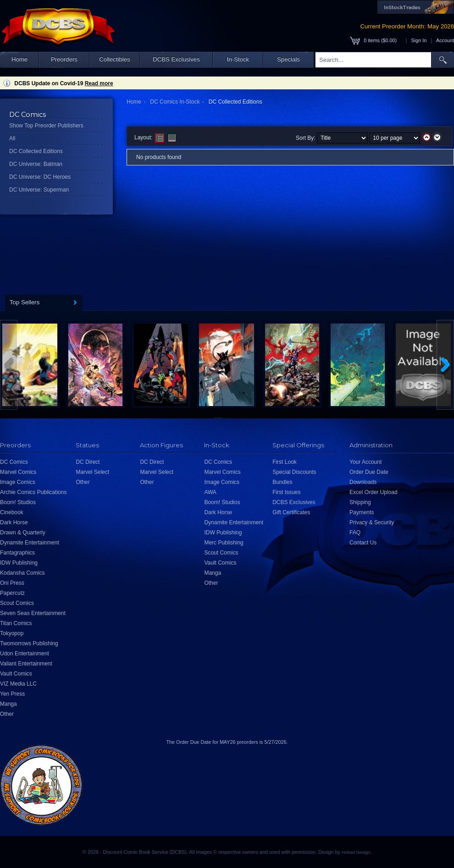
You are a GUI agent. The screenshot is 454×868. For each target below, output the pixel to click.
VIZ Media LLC (18, 684)
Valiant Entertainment (26, 664)
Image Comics (18, 482)
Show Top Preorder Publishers (46, 126)
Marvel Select (92, 472)
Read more (99, 83)
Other (7, 714)
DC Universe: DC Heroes (40, 177)
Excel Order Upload (374, 492)
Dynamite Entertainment (30, 543)
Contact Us (363, 543)
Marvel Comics (18, 472)
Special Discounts (294, 472)
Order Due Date (369, 472)
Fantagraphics (17, 553)
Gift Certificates (291, 512)
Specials (288, 59)
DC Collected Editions (36, 151)
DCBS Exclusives (176, 59)
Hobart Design (356, 852)
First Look (285, 462)
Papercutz (12, 593)
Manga (8, 704)
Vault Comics (16, 674)
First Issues (286, 492)
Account (445, 40)
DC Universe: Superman (39, 190)
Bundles (282, 482)
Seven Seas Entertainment (33, 613)
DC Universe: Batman (36, 164)
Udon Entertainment (25, 654)
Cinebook (12, 512)
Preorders (64, 59)
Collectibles (114, 59)
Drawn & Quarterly (23, 533)
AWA (210, 492)
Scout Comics (17, 603)
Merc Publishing (224, 543)
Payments (362, 512)
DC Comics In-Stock (175, 102)
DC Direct (88, 462)
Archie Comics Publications (33, 492)
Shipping (360, 502)
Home (19, 59)
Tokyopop (12, 633)
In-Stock (238, 59)
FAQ (355, 533)
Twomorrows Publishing (29, 643)
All (12, 138)
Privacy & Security (372, 522)
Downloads (363, 482)
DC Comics (14, 462)
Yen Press (12, 694)
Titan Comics (16, 623)
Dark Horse (14, 522)
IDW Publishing (19, 563)
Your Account (365, 462)
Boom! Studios (18, 502)
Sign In (419, 40)
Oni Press (12, 583)
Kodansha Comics (22, 573)
